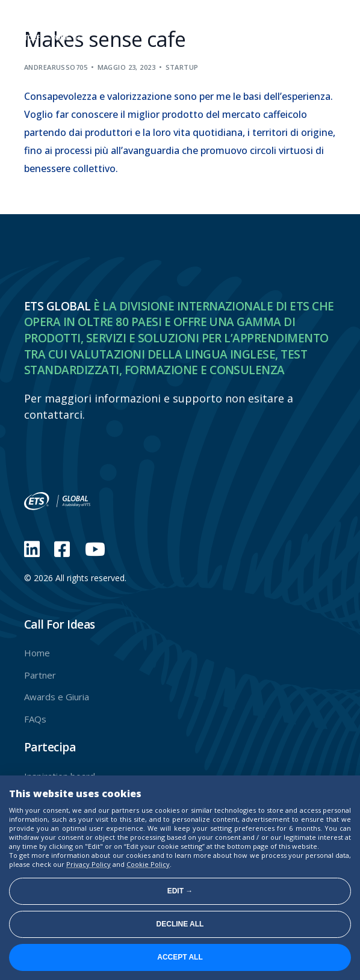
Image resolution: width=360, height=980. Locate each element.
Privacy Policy (88, 864)
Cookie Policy (148, 864)
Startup (182, 67)
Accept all (180, 957)
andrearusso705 (56, 67)
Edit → (180, 891)
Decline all (180, 924)
